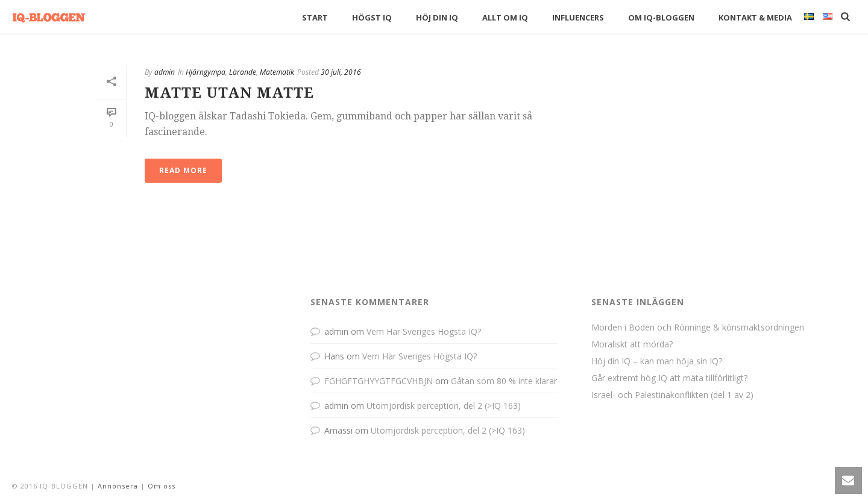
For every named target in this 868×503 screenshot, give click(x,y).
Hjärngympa (206, 72)
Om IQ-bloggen (661, 17)
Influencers (578, 17)
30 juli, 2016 (341, 72)
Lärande (243, 72)
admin (165, 72)
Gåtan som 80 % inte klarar (504, 381)
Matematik (277, 72)
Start (315, 17)
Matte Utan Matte (229, 93)
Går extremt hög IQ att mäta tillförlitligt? (669, 378)
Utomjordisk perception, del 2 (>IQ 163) (444, 406)
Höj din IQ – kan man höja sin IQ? (657, 361)
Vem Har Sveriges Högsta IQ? (424, 331)
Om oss (162, 486)
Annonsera (118, 486)
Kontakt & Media (755, 17)
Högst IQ (372, 17)
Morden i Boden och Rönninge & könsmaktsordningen (698, 327)
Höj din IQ (437, 17)
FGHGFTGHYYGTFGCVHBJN (379, 381)
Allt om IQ (505, 17)
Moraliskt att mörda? (632, 344)
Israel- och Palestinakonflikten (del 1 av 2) (672, 395)
